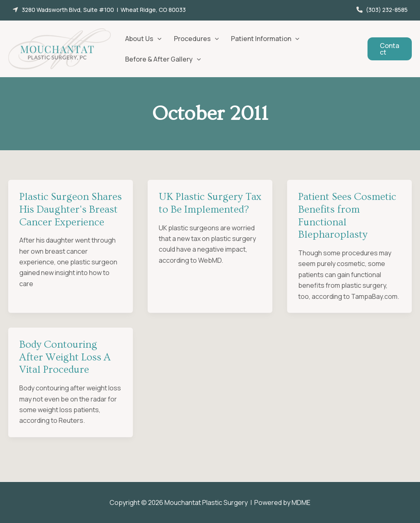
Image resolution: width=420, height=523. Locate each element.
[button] (99, 10)
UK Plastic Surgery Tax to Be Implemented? (210, 203)
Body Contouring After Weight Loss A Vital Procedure (65, 357)
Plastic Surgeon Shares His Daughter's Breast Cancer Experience (71, 210)
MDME (301, 502)
